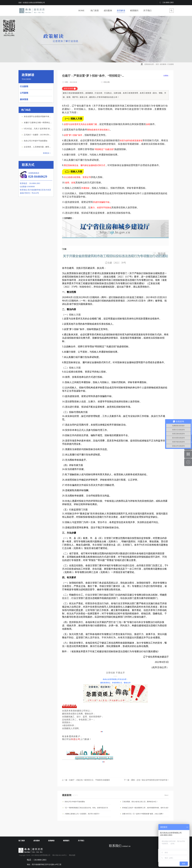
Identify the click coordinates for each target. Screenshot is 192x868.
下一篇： (146, 780)
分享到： (167, 76)
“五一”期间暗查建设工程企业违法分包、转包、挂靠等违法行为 (86, 808)
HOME (81, 11)
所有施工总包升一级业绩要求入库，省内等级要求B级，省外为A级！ (146, 808)
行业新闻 (171, 64)
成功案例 (163, 64)
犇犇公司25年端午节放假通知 (36, 141)
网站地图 (72, 855)
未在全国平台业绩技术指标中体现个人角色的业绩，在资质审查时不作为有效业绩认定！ (38, 117)
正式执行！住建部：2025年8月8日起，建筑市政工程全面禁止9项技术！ (38, 135)
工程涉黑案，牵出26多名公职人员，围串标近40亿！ (140, 802)
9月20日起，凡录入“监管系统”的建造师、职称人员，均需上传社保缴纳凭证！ (38, 129)
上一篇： (86, 780)
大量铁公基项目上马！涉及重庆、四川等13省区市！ (82, 814)
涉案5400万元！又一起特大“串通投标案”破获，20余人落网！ (143, 814)
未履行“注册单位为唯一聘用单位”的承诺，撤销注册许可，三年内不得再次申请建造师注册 (38, 123)
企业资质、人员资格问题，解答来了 (38, 147)
